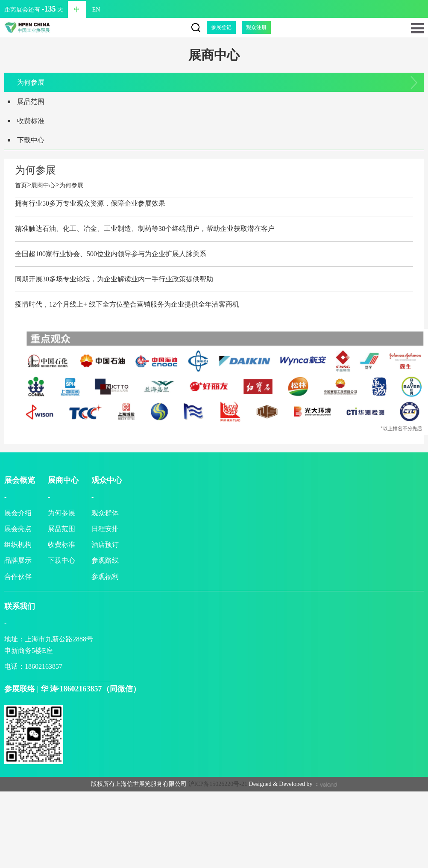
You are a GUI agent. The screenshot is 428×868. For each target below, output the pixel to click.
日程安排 (105, 529)
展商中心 (43, 185)
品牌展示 (18, 560)
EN (81, 10)
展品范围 (31, 102)
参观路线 (105, 560)
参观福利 (105, 577)
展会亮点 (18, 529)
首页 (23, 185)
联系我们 (20, 606)
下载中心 (31, 140)
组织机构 (18, 545)
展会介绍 (18, 513)
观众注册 (256, 27)
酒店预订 (105, 545)
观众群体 (105, 513)
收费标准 (31, 121)
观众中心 (107, 480)
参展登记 (221, 27)
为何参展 (31, 82)
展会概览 (20, 480)
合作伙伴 (18, 577)
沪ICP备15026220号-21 (218, 784)
